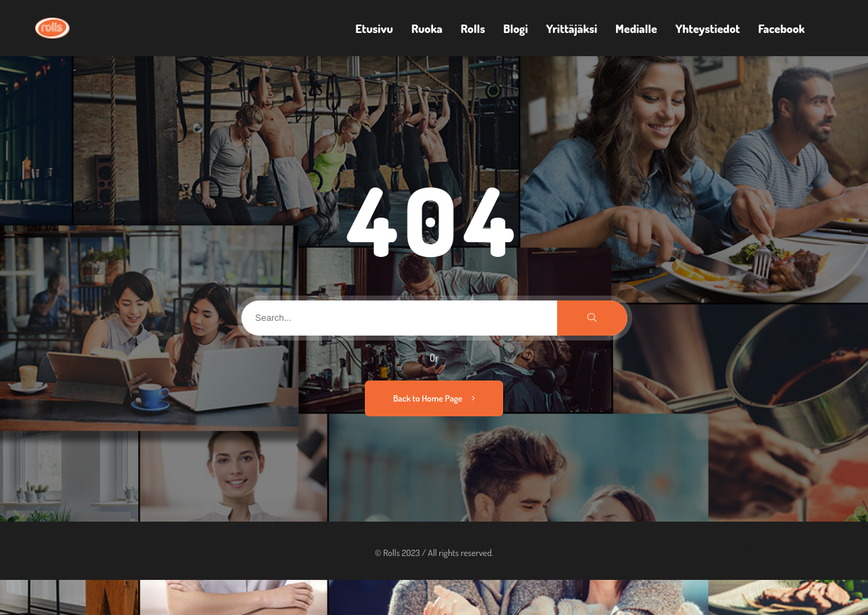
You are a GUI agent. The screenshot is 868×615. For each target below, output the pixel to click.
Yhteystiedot (707, 28)
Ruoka (427, 28)
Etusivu (375, 28)
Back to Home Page (434, 398)
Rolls (473, 28)
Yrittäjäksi (572, 28)
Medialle (636, 28)
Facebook (782, 28)
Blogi (515, 28)
